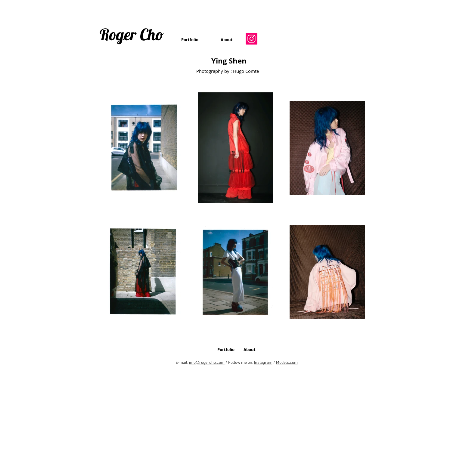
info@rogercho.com (207, 363)
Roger (118, 34)
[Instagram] (252, 39)
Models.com (287, 363)
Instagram (263, 363)
